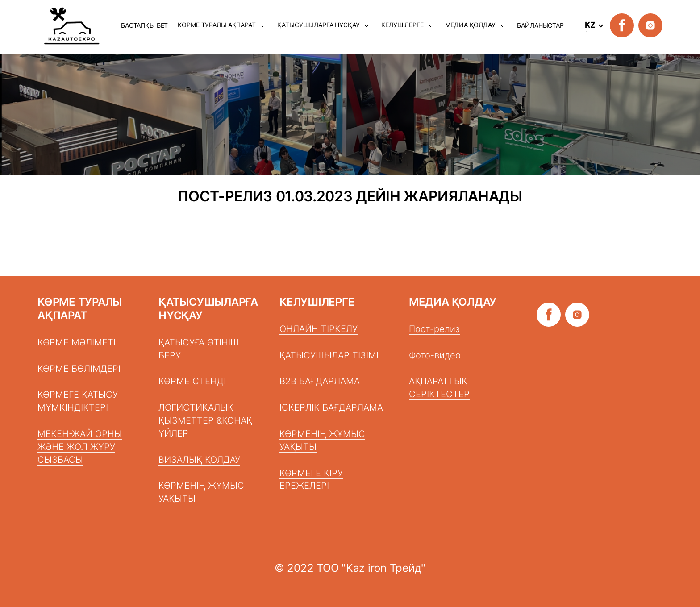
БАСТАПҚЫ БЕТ (144, 25)
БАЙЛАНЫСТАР (540, 25)
